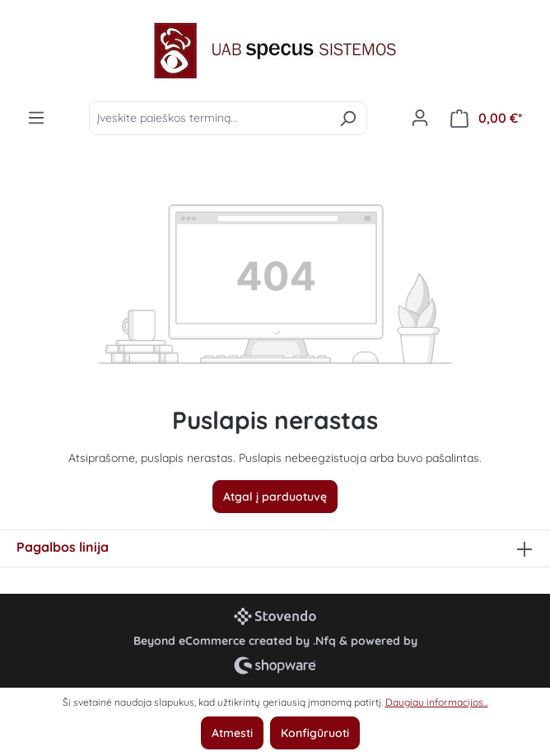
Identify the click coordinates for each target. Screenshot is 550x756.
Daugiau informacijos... (437, 702)
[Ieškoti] (348, 118)
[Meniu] (36, 118)
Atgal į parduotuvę (275, 497)
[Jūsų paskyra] (420, 118)
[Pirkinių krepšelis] (487, 118)
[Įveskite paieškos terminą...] (209, 118)
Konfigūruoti (315, 733)
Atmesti (232, 733)
